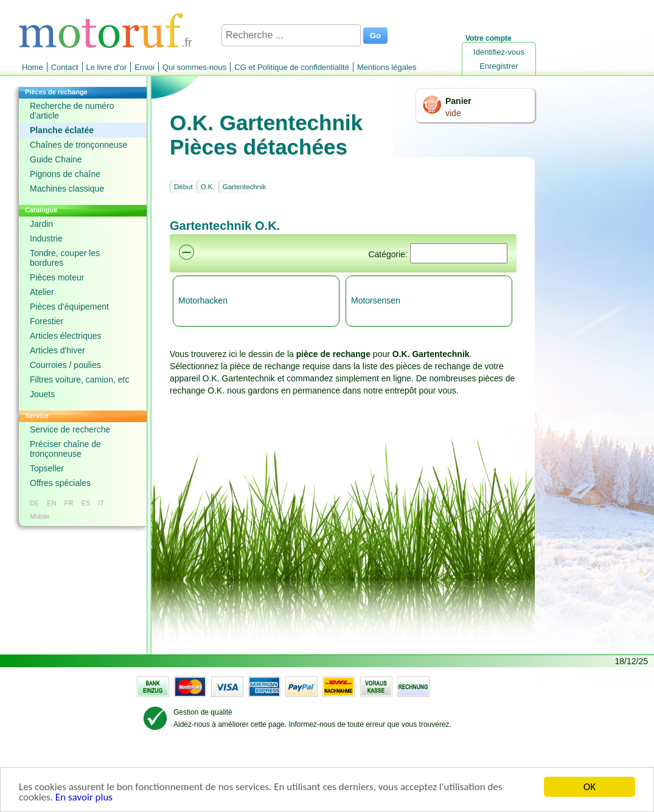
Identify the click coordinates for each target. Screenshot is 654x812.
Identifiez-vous (499, 52)
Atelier (42, 292)
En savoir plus (84, 798)
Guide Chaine (56, 159)
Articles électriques (66, 336)
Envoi (144, 67)
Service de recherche (70, 429)
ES (85, 503)
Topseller (47, 468)
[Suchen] (459, 253)
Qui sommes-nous (194, 67)
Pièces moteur (57, 277)
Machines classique (67, 189)
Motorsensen (376, 300)
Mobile (40, 516)
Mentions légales (387, 67)
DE (34, 503)
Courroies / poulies (65, 365)
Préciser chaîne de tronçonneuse (65, 449)
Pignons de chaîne (65, 174)
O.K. (208, 187)
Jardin (41, 224)
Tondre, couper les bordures (65, 258)
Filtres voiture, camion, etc (79, 380)
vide (453, 113)
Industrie (46, 238)
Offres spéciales (60, 483)
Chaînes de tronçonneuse (78, 145)
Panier (458, 101)
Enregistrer (499, 66)
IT (101, 503)
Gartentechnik (245, 187)
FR (69, 503)
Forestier (47, 321)
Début (183, 187)
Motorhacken (203, 300)
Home (33, 67)
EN (51, 503)
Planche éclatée (62, 130)
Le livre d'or (107, 67)
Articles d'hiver (57, 350)
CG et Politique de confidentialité (292, 67)
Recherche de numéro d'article (72, 111)
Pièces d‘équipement (69, 307)
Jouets (42, 394)
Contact (65, 67)
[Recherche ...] (291, 35)
